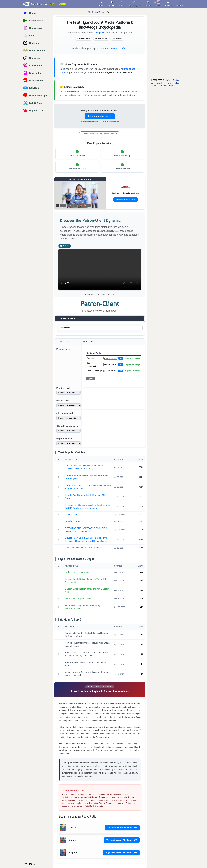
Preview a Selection (125, 199)
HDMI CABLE (71, 515)
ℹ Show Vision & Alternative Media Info (100, 134)
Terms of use (160, 83)
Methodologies (104, 72)
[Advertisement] (163, 57)
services (106, 92)
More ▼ (180, 3)
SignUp (90, 379)
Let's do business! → (100, 116)
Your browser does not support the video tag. (100, 270)
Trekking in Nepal (73, 521)
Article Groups (125, 72)
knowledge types (84, 72)
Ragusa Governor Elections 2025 (121, 853)
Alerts (157, 3)
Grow (52, 4)
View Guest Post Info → (115, 48)
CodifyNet (167, 80)
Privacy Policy (173, 83)
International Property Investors (79, 599)
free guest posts (102, 32)
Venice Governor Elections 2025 (122, 840)
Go (121, 358)
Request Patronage (132, 358)
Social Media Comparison (162, 86)
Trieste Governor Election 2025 (122, 828)
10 (89, 206)
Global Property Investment (78, 572)
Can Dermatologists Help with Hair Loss (83, 548)
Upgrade (62, 4)
